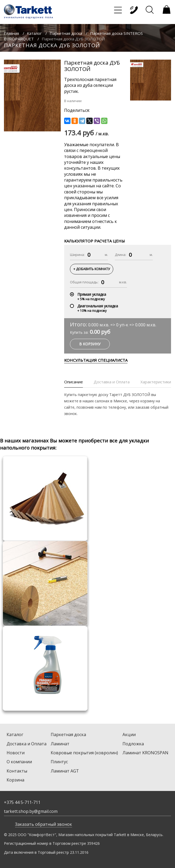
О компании (19, 762)
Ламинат (60, 744)
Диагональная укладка (98, 306)
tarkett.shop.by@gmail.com (31, 811)
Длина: (120, 255)
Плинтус (59, 762)
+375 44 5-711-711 (22, 802)
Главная (11, 33)
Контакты (17, 771)
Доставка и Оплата (27, 744)
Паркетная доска (66, 33)
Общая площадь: (84, 282)
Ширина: (77, 255)
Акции (129, 735)
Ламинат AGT (65, 771)
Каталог (34, 33)
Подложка (133, 744)
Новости (16, 753)
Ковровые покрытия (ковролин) (84, 753)
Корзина (15, 780)
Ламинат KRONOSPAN (145, 753)
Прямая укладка (92, 294)
